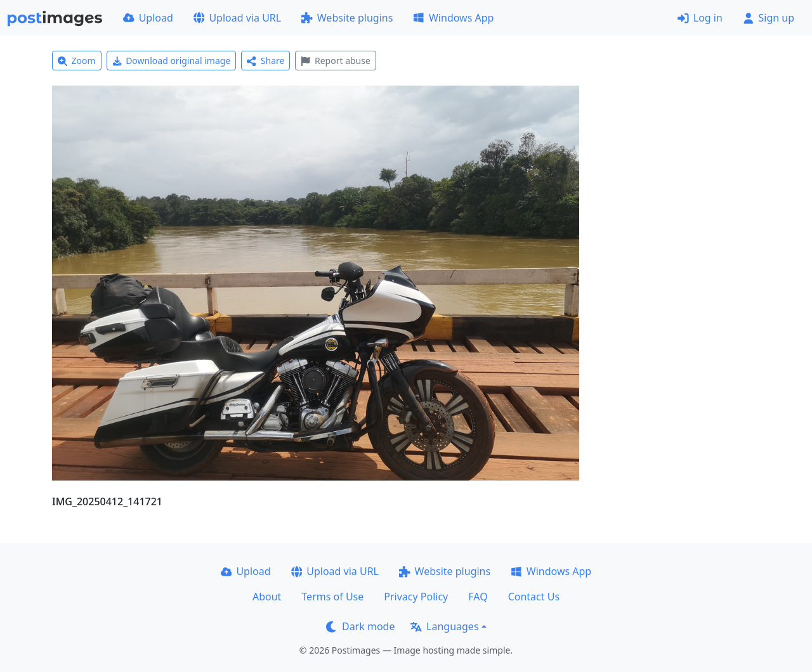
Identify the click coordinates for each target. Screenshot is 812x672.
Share (265, 61)
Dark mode (360, 626)
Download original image (172, 61)
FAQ (478, 597)
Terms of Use (332, 597)
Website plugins (347, 18)
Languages (444, 626)
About (267, 597)
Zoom (77, 61)
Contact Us (534, 597)
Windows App (453, 18)
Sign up (769, 18)
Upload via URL (237, 18)
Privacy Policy (416, 597)
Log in (700, 18)
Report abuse (335, 61)
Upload (148, 18)
